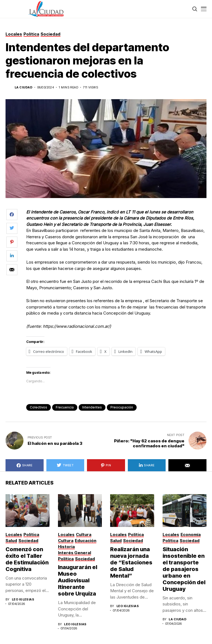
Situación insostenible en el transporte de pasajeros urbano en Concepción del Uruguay (184, 569)
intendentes (92, 407)
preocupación (122, 407)
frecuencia (65, 407)
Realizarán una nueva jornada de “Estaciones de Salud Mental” (131, 562)
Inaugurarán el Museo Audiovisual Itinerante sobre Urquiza (78, 580)
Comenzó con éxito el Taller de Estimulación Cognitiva (27, 559)
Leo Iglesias (23, 600)
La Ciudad (23, 87)
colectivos (39, 407)
